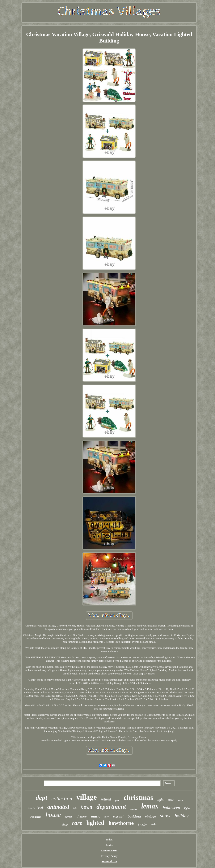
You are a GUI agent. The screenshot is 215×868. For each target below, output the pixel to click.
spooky (133, 809)
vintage (150, 816)
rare (77, 823)
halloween (171, 808)
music (96, 816)
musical (118, 817)
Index (109, 839)
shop (65, 824)
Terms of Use (109, 861)
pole (117, 800)
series (69, 817)
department (111, 806)
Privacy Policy (109, 856)
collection (62, 798)
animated (58, 807)
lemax (150, 806)
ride (154, 824)
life (75, 808)
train (142, 825)
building (134, 816)
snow (165, 816)
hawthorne (121, 823)
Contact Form (109, 850)
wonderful (36, 817)
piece (171, 800)
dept (41, 798)
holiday (182, 816)
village (86, 797)
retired (106, 799)
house (53, 815)
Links (109, 845)
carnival (36, 807)
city (107, 817)
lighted (95, 823)
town (86, 807)
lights (187, 808)
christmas (138, 797)
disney (82, 816)
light (161, 800)
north (180, 800)
